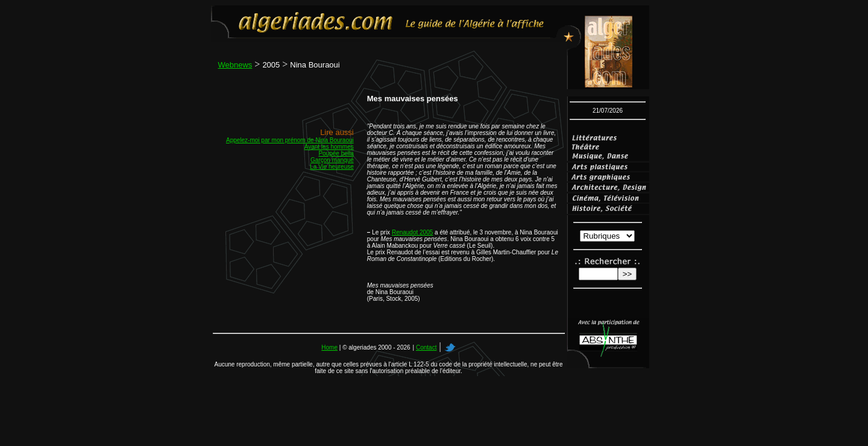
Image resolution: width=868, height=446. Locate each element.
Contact (426, 347)
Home (329, 347)
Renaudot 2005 (412, 232)
